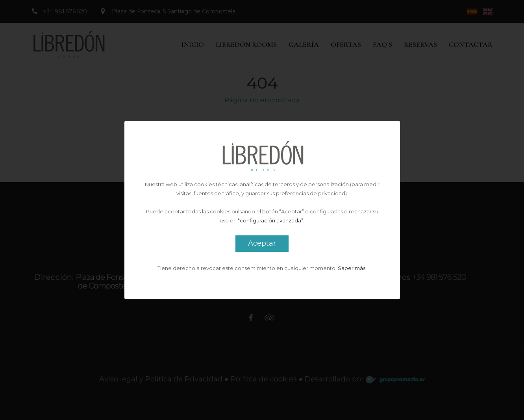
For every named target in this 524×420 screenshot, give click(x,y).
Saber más (352, 268)
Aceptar (262, 243)
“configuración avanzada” (270, 220)
